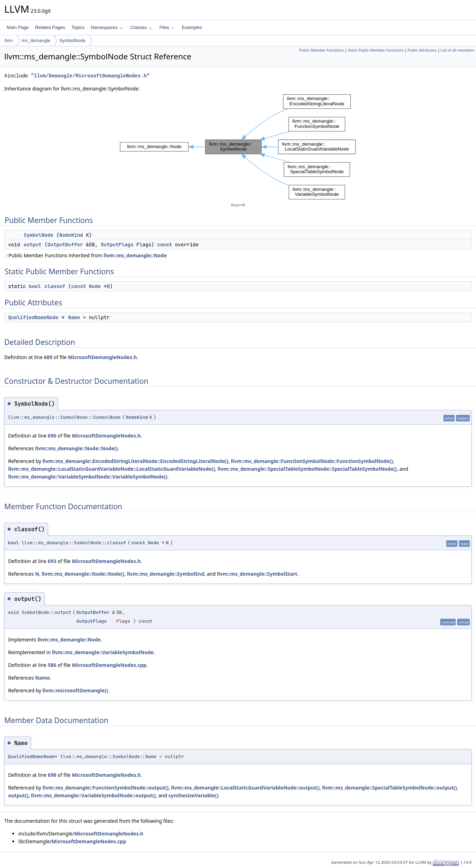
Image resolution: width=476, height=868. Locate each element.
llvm (9, 40)
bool (35, 286)
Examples (192, 27)
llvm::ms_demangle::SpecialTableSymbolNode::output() (389, 788)
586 (52, 665)
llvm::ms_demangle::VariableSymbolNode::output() (93, 795)
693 (52, 561)
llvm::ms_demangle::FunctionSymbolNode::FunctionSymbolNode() (312, 461)
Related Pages (50, 27)
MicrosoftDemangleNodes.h (102, 357)
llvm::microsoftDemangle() (75, 690)
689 (48, 357)
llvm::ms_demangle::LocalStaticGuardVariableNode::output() (245, 788)
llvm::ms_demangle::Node (135, 255)
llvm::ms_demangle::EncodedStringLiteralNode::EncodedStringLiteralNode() (135, 461)
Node (95, 286)
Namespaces (107, 27)
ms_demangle (36, 40)
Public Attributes (422, 50)
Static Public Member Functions (376, 50)
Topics (78, 27)
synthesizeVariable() (193, 795)
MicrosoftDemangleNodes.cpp (109, 665)
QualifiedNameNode (33, 317)
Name (74, 317)
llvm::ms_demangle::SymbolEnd (165, 574)
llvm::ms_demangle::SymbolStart (257, 574)
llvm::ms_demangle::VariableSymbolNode (103, 652)
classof (55, 286)
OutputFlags (117, 245)
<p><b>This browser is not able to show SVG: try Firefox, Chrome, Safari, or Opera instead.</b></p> (238, 147)
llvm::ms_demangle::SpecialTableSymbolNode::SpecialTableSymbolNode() (307, 469)
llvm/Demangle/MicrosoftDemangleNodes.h (90, 76)
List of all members (457, 50)
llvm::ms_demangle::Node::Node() (76, 448)
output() (18, 795)
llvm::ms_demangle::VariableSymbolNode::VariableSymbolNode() (88, 477)
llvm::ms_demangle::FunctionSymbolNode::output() (105, 788)
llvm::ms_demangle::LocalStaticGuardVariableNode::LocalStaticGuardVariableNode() (112, 469)
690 (52, 436)
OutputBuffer (65, 245)
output (32, 245)
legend (238, 205)
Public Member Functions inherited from (86, 255)
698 (52, 775)
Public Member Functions (322, 50)
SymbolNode (72, 40)
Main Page (18, 27)
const (165, 245)
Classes (141, 27)
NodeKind (71, 235)
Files (167, 27)
